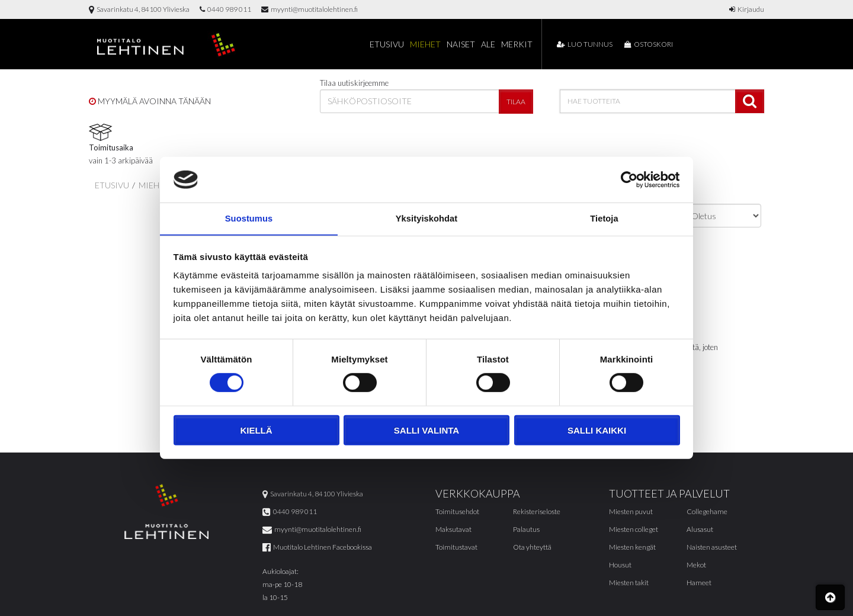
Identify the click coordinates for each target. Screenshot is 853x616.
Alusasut (700, 530)
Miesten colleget (634, 530)
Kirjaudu (747, 9)
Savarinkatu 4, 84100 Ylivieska (139, 9)
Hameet (699, 583)
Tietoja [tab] (605, 218)
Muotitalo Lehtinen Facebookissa (317, 548)
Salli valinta (426, 431)
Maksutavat (453, 530)
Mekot (696, 565)
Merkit (517, 44)
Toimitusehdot (457, 512)
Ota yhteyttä (532, 548)
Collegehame (707, 512)
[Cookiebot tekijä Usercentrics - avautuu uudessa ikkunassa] (628, 179)
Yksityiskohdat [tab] (426, 218)
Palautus (526, 530)
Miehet (425, 44)
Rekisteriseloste (537, 512)
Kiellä (256, 431)
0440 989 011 (225, 9)
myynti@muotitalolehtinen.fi (310, 9)
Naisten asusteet (712, 548)
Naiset (461, 44)
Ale (488, 44)
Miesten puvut (631, 512)
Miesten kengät (632, 548)
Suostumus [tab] (249, 218)
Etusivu (387, 44)
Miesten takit (629, 583)
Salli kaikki (597, 431)
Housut (620, 565)
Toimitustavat (456, 548)
